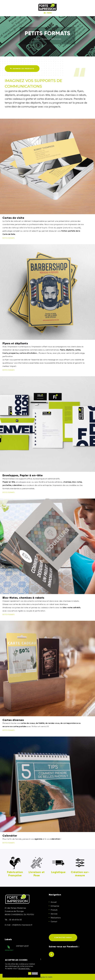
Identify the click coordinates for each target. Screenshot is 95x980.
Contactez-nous (63, 937)
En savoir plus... (25, 969)
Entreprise (55, 906)
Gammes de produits (22, 68)
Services (54, 914)
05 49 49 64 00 (16, 919)
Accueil (36, 39)
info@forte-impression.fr (23, 925)
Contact (54, 921)
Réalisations (56, 918)
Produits (45, 39)
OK (28, 974)
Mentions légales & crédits (44, 977)
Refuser (34, 974)
